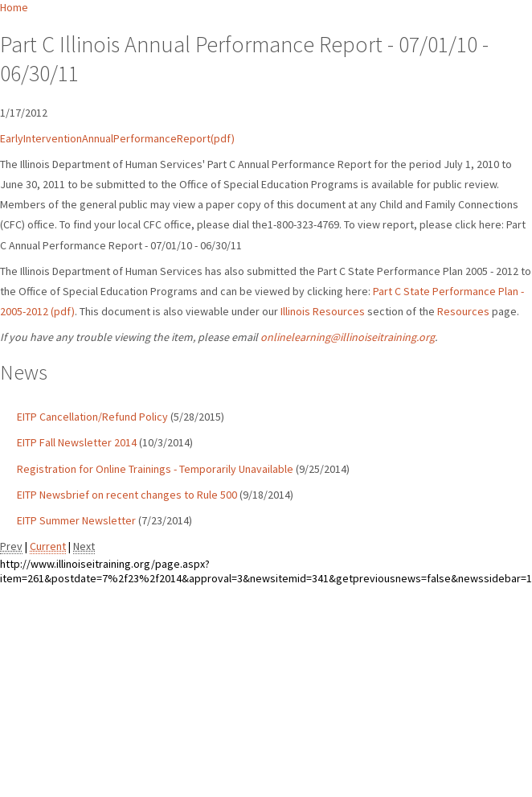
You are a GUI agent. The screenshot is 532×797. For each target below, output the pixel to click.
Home (14, 7)
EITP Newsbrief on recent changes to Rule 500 (127, 495)
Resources (463, 311)
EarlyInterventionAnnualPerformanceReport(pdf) (117, 138)
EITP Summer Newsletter (76, 520)
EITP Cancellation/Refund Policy (92, 417)
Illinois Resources (323, 311)
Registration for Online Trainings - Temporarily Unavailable (155, 469)
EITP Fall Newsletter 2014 (77, 442)
